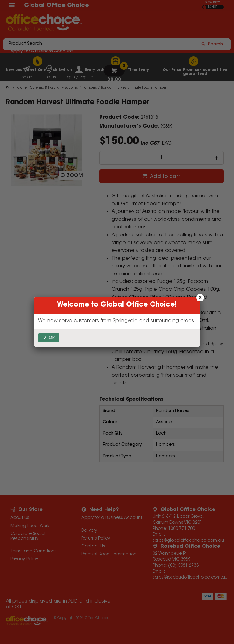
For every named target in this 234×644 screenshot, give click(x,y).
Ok (52, 338)
